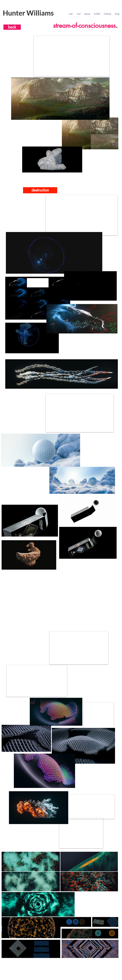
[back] (12, 27)
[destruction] (40, 190)
